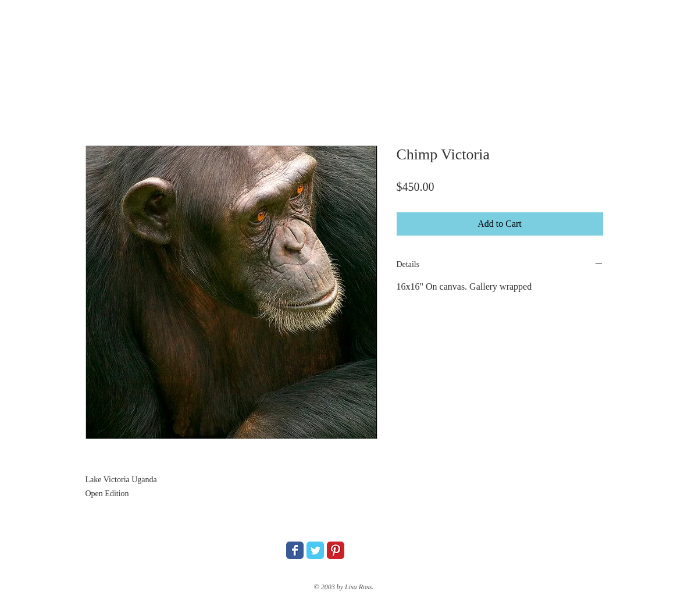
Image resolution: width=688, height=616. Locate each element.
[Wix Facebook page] (295, 550)
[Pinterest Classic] (336, 550)
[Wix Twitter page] (315, 550)
